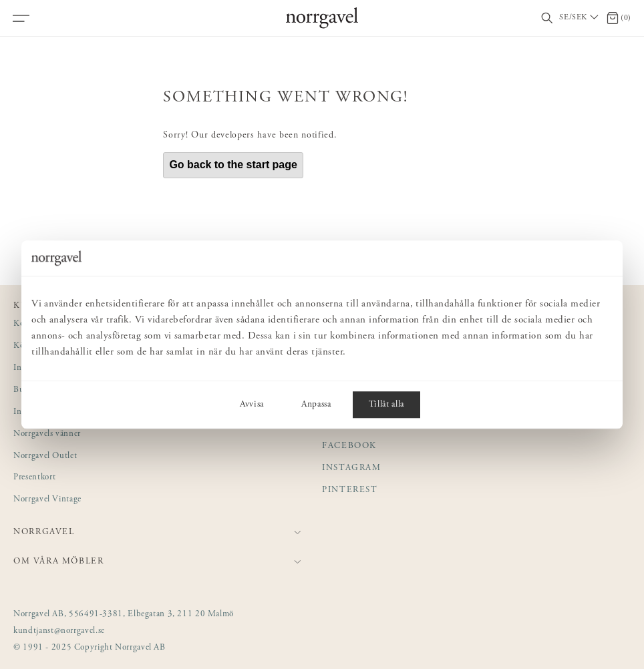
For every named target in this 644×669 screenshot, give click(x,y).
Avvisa (252, 405)
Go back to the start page (233, 165)
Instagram (352, 468)
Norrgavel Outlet (45, 456)
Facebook (349, 446)
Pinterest (350, 490)
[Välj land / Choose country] (580, 18)
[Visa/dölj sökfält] (547, 18)
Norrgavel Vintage (47, 500)
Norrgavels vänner (47, 434)
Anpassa (316, 405)
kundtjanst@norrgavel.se (59, 631)
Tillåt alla (386, 405)
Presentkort (34, 478)
